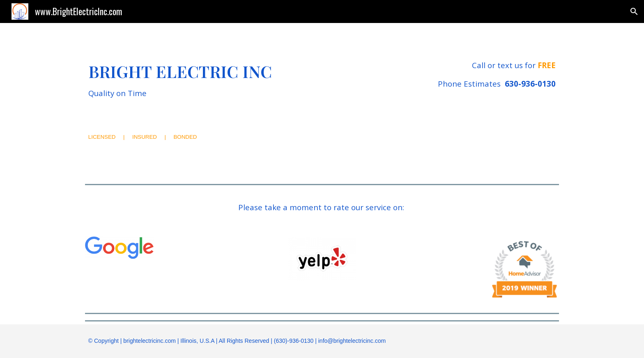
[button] (634, 11)
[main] (221, 80)
